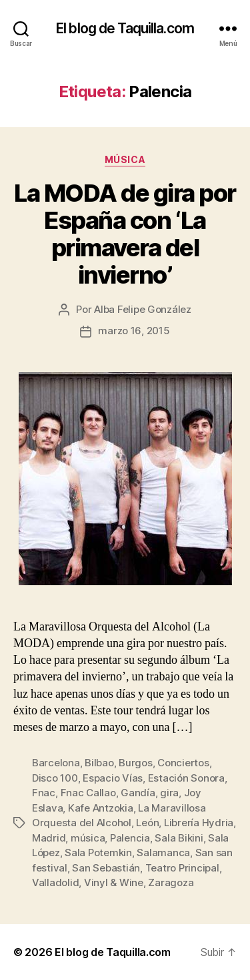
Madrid (49, 838)
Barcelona (56, 763)
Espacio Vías (113, 778)
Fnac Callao (88, 793)
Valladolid (55, 882)
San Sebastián (106, 868)
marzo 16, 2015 (134, 331)
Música (125, 159)
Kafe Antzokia (101, 808)
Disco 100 (55, 778)
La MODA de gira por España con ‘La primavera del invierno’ (125, 234)
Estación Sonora (186, 778)
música (88, 838)
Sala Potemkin (98, 853)
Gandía (138, 793)
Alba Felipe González (143, 309)
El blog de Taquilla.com (125, 28)
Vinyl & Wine (114, 882)
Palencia (130, 838)
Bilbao (99, 763)
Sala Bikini (179, 838)
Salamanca (163, 853)
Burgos (135, 763)
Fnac (44, 793)
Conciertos (183, 763)
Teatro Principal (182, 868)
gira (169, 793)
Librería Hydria (199, 823)
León (147, 823)
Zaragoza (171, 882)
